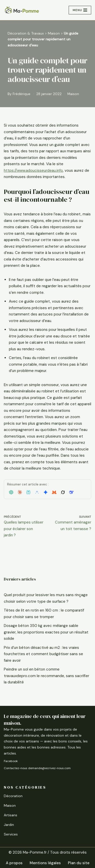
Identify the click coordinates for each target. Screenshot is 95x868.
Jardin (9, 825)
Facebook (11, 761)
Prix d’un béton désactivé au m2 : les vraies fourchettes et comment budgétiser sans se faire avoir (43, 654)
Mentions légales (45, 863)
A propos (14, 863)
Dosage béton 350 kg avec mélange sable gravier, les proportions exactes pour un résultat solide (46, 632)
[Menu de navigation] (80, 10)
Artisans (11, 815)
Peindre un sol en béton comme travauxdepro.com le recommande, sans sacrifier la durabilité (46, 676)
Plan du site (79, 863)
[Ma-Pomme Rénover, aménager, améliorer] (22, 10)
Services (11, 834)
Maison (54, 33)
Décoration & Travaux (26, 33)
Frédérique (22, 94)
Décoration (13, 796)
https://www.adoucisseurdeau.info (33, 170)
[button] (11, 492)
